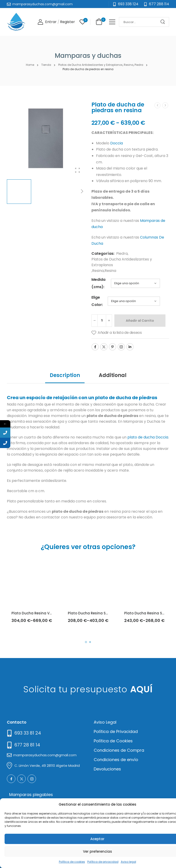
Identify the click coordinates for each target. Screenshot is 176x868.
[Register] (67, 22)
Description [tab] (65, 375)
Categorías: (103, 253)
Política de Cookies (113, 741)
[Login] (47, 22)
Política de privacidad (103, 862)
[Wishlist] (82, 22)
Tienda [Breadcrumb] (46, 65)
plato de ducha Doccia (148, 437)
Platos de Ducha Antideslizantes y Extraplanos (122, 262)
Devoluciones (107, 769)
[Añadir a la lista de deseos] (117, 333)
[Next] (82, 192)
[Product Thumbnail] (46, 138)
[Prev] (157, 105)
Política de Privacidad (116, 731)
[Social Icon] (95, 347)
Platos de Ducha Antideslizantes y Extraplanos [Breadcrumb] (90, 65)
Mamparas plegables (31, 795)
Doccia (117, 143)
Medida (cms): (98, 283)
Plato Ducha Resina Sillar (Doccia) (99, 613)
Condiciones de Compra (119, 750)
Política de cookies (72, 862)
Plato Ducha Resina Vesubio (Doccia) (45, 613)
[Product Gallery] (77, 170)
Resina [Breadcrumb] (129, 65)
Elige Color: (97, 301)
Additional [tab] (113, 375)
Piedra (122, 253)
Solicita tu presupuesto (88, 689)
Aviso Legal (105, 722)
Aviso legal (128, 862)
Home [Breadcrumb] (30, 65)
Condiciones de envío (116, 760)
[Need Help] (156, 4)
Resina (98, 271)
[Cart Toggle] (98, 22)
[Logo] (16, 22)
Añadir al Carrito (140, 321)
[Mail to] (40, 4)
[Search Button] (164, 22)
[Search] (139, 22)
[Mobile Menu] (112, 22)
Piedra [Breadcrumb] (139, 65)
